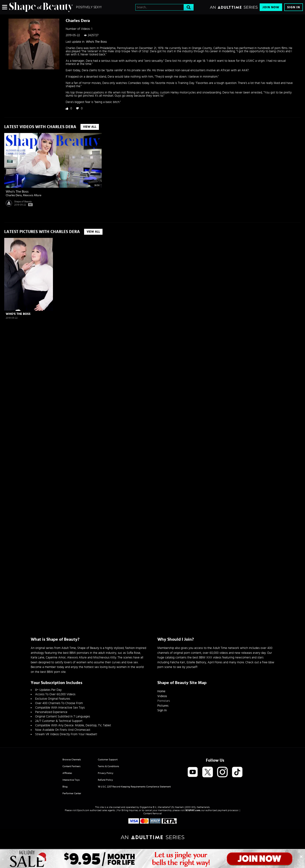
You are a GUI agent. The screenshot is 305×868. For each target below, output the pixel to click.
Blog (65, 787)
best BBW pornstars (76, 653)
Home (161, 691)
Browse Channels (72, 760)
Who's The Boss (96, 42)
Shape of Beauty (23, 202)
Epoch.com (83, 810)
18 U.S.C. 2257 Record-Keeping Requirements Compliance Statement (134, 787)
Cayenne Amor (56, 658)
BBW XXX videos (210, 658)
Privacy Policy (106, 773)
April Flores (215, 662)
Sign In (294, 7)
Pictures (163, 706)
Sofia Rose (133, 653)
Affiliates (67, 773)
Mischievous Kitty (105, 658)
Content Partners (71, 766)
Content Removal (153, 813)
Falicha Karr (178, 662)
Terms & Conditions (108, 766)
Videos (162, 696)
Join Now (271, 7)
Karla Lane (37, 658)
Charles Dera (14, 195)
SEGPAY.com (193, 810)
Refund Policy (105, 780)
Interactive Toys (71, 780)
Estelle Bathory (196, 662)
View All (90, 127)
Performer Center (72, 793)
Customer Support (108, 760)
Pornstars (164, 701)
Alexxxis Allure (32, 195)
